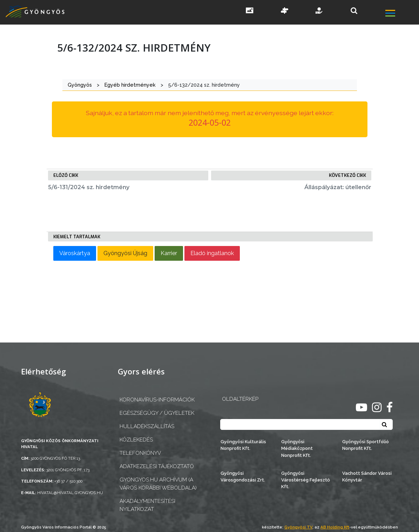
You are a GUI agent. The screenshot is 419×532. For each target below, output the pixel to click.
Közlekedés (136, 440)
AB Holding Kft (335, 527)
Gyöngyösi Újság (125, 253)
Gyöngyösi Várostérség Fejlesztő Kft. (306, 480)
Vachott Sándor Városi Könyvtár (367, 477)
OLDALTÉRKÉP (240, 399)
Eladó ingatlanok (212, 253)
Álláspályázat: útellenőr (338, 187)
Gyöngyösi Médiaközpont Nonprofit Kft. (297, 448)
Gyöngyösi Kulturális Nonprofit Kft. (243, 445)
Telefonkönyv (140, 453)
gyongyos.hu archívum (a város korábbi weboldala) (158, 484)
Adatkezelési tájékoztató (157, 466)
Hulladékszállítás (147, 426)
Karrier (169, 253)
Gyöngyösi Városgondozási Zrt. (243, 477)
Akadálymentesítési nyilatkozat (147, 505)
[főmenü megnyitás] (401, 14)
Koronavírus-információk (157, 400)
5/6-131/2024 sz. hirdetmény (89, 187)
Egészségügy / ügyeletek (157, 413)
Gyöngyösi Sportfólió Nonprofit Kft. (366, 445)
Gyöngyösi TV (298, 527)
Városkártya (75, 253)
